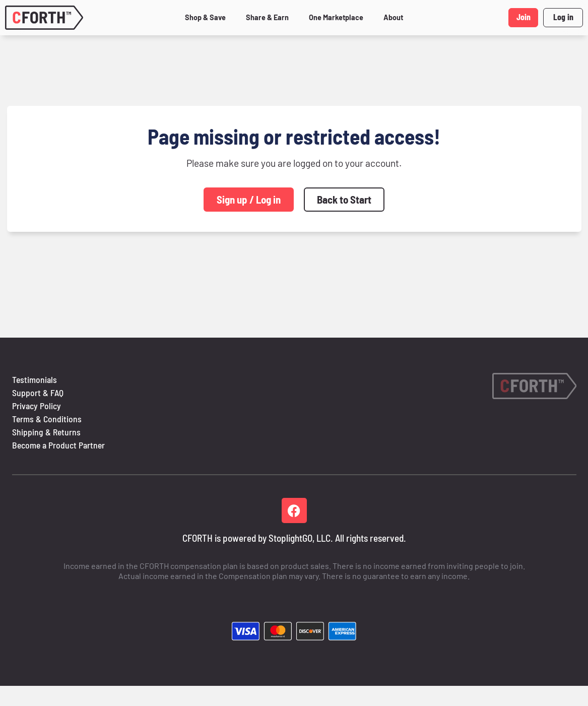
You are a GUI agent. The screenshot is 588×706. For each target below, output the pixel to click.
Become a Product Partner (58, 445)
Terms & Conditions (47, 419)
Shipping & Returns (46, 432)
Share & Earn (267, 17)
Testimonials (35, 379)
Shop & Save (205, 17)
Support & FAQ (38, 393)
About (393, 17)
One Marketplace (336, 17)
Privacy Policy (37, 406)
